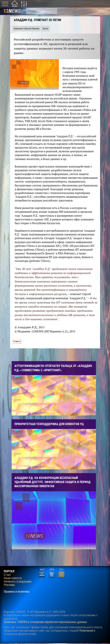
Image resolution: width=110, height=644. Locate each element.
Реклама (9, 585)
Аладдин (16, 341)
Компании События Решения (27, 29)
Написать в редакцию (18, 582)
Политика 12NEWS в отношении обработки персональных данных (45, 622)
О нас (7, 575)
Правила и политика (17, 592)
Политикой (86, 631)
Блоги (46, 29)
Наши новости (13, 578)
